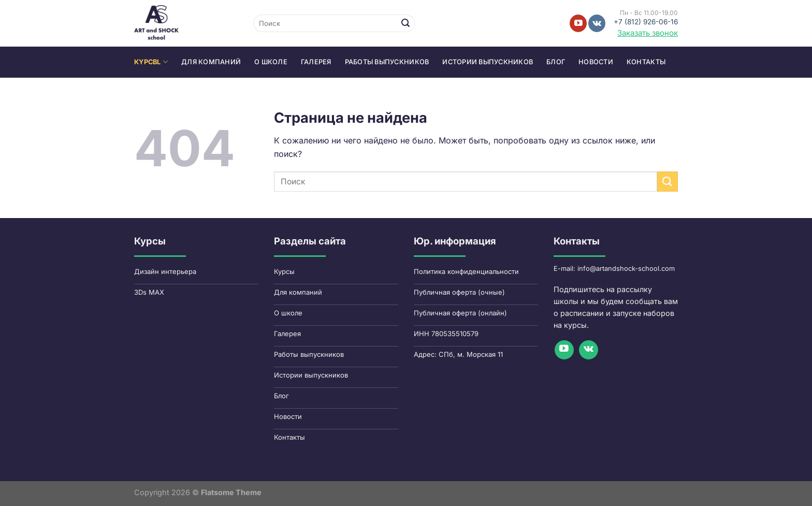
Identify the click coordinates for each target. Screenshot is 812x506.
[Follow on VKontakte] (597, 23)
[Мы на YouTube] (578, 23)
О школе (271, 62)
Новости (596, 62)
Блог (556, 62)
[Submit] (405, 23)
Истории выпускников (488, 62)
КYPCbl (151, 62)
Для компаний (211, 62)
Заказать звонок (648, 33)
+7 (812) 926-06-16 (646, 22)
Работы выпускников (387, 62)
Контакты (646, 62)
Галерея (316, 62)
